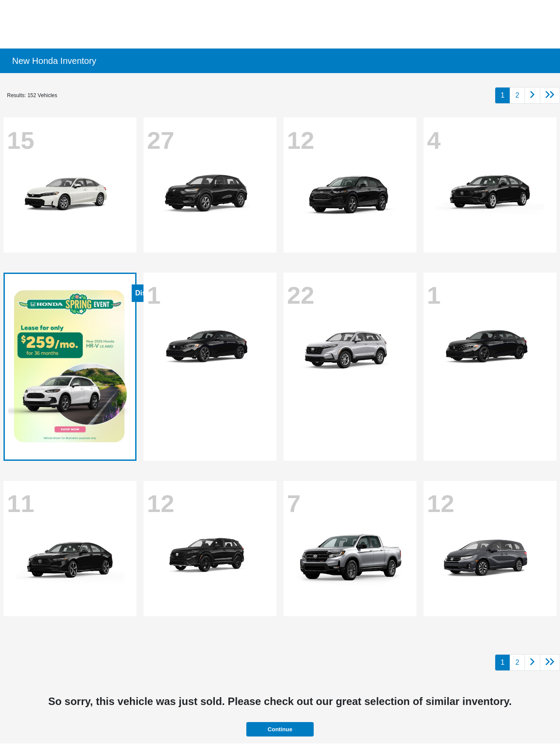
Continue (280, 729)
